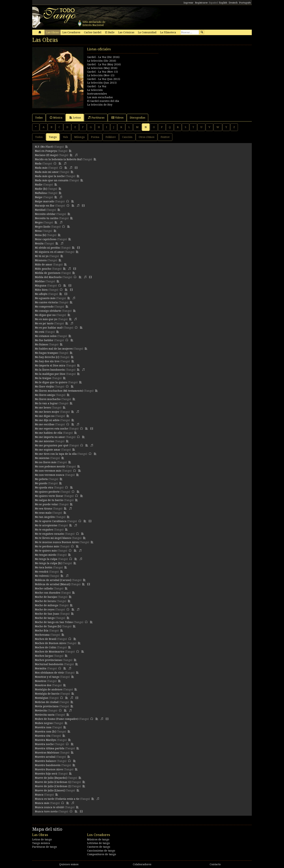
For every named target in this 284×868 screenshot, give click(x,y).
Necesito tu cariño (47, 218)
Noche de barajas (46, 597)
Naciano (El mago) (46, 155)
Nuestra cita (43, 736)
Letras (75, 118)
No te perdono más (47, 546)
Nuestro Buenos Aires (49, 769)
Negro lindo (43, 227)
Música (56, 118)
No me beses (43, 408)
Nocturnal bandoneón (49, 664)
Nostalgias (42, 698)
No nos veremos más (48, 471)
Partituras (96, 118)
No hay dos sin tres (47, 361)
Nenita (39, 243)
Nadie (39, 185)
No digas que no (45, 315)
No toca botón (44, 567)
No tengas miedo (46, 555)
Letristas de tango (98, 843)
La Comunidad (147, 32)
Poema (95, 137)
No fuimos (41, 344)
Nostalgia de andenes (49, 689)
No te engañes (44, 530)
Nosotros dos (43, 685)
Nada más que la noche (50, 176)
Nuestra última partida (50, 748)
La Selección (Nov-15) (101, 75)
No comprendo (44, 307)
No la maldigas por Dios (50, 374)
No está (40, 332)
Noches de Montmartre (50, 652)
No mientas (42, 458)
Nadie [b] (41, 189)
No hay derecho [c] (47, 357)
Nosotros (41, 681)
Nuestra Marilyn (46, 740)
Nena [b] (40, 235)
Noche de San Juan (47, 614)
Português (245, 3)
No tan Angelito (45, 517)
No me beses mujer (47, 412)
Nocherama (42, 635)
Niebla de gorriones (48, 273)
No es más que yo (46, 319)
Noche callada (44, 588)
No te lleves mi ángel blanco (53, 538)
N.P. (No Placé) (44, 147)
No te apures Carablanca (51, 521)
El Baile (110, 32)
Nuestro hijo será (46, 774)
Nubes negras (44, 723)
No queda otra (44, 488)
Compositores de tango (102, 854)
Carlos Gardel (93, 32)
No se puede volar (46, 504)
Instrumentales (97, 94)
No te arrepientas (46, 525)
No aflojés (41, 294)
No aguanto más (45, 298)
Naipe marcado (45, 201)
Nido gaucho (43, 269)
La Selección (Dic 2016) (102, 61)
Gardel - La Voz (97, 86)
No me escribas (45, 424)
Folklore (111, 137)
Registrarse (201, 3)
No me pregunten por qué (52, 445)
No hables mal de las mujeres (54, 349)
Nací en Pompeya (46, 151)
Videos (118, 118)
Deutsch (233, 3)
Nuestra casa (43, 727)
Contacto (215, 864)
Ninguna (41, 286)
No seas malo (43, 513)
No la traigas (43, 378)
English (223, 3)
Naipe (39, 197)
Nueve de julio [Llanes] (50, 790)
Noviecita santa (45, 715)
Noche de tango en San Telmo (54, 622)
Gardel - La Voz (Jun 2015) (104, 79)
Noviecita (41, 710)
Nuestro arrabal (45, 757)
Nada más (41, 168)
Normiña (41, 668)
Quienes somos (69, 864)
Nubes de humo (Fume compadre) (57, 719)
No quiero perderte (47, 492)
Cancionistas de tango (101, 851)
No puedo (41, 483)
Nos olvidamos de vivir (49, 673)
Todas (39, 118)
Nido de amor (44, 265)
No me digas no (45, 416)
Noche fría (42, 631)
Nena (38, 231)
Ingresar (188, 3)
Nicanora (41, 260)
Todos (39, 137)
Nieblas (40, 281)
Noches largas (44, 656)
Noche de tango (45, 618)
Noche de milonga (46, 605)
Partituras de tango (45, 847)
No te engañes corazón (49, 534)
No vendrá (42, 572)
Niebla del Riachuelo (48, 277)
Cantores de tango (99, 847)
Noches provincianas (48, 660)
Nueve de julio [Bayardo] (51, 778)
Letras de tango (42, 839)
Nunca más (42, 803)
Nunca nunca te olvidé (49, 807)
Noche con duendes (48, 593)
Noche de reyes (45, 610)
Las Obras (53, 32)
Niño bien (41, 290)
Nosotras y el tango (47, 677)
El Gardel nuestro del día (103, 101)
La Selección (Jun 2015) (102, 83)
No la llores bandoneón (50, 370)
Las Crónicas (126, 32)
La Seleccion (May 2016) (102, 68)
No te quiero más (46, 551)
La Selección (95, 90)
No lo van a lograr (46, 403)
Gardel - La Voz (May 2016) (104, 64)
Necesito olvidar (45, 214)
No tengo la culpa (46, 559)
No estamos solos (46, 336)
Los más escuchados (100, 97)
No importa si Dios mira (50, 365)
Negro (39, 222)
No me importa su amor (50, 437)
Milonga (80, 137)
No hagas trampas (46, 353)
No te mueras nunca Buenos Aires (57, 542)
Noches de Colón (46, 647)
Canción (127, 137)
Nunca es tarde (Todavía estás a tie (57, 799)
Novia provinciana (47, 706)
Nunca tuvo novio (46, 811)
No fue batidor (44, 340)
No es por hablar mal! (49, 328)
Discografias (138, 118)
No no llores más (46, 462)
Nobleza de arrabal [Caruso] (53, 580)
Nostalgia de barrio (47, 694)
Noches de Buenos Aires (50, 643)
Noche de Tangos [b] (48, 626)
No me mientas (44, 441)
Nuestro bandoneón (48, 765)
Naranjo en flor (45, 206)
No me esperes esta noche (52, 429)
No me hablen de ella (49, 433)
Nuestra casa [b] (45, 732)
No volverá (42, 576)
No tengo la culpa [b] (48, 563)
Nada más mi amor (47, 172)
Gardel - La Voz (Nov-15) (102, 72)
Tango (53, 137)
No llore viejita (44, 387)
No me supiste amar (48, 450)
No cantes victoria (46, 302)
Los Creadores (71, 32)
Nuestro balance (45, 761)
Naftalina (41, 193)
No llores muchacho (48, 399)
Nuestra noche (44, 744)
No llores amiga (45, 395)
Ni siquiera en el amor (49, 252)
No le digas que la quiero (51, 382)
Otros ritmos (147, 137)
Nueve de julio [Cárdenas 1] (53, 782)
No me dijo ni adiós (47, 420)
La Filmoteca (168, 32)
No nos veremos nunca (50, 475)
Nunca (39, 795)
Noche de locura (45, 601)
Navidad (40, 210)
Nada (38, 164)
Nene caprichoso (46, 239)
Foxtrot (165, 137)
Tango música (41, 843)
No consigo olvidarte (48, 311)
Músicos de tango (98, 839)
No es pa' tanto (44, 323)
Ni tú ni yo (42, 256)
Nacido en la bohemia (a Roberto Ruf (58, 159)
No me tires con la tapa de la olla (56, 454)
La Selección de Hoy (100, 105)
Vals (66, 137)
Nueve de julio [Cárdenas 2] (53, 786)
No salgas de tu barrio (49, 500)
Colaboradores (142, 864)
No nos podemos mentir (50, 466)
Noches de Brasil (46, 639)
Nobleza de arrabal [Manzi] (53, 584)
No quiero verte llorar (49, 496)
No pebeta (41, 479)
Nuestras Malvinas (47, 753)
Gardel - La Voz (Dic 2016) (103, 57)
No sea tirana (43, 509)
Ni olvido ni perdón (47, 248)
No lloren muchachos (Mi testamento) (59, 391)
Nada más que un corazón (52, 180)
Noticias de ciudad (47, 702)
